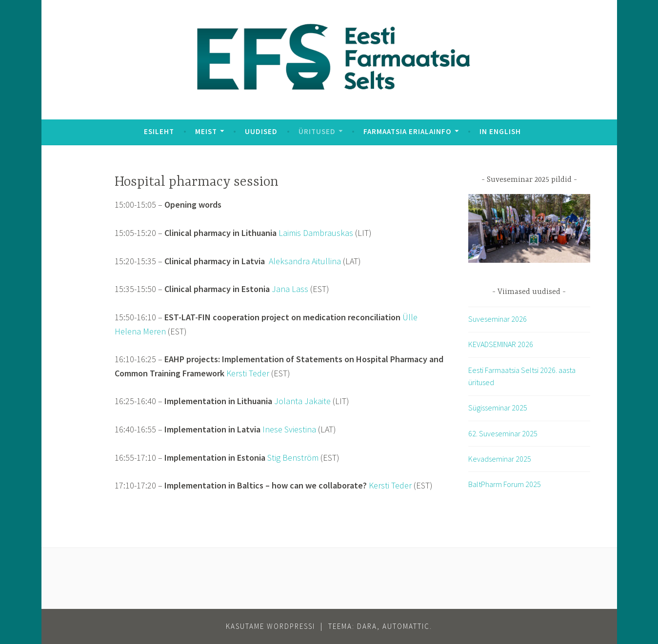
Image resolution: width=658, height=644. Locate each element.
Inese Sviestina (289, 429)
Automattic (406, 626)
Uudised (261, 131)
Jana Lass (290, 289)
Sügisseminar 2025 (498, 408)
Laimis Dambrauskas (316, 233)
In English (500, 131)
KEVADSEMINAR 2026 (501, 344)
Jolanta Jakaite (302, 401)
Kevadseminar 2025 (500, 459)
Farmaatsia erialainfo (407, 131)
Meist (206, 131)
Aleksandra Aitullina (305, 261)
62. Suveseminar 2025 (503, 433)
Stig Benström (293, 458)
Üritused (317, 131)
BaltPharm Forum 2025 (505, 484)
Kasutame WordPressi (270, 626)
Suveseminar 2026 (498, 319)
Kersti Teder (248, 373)
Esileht (159, 131)
